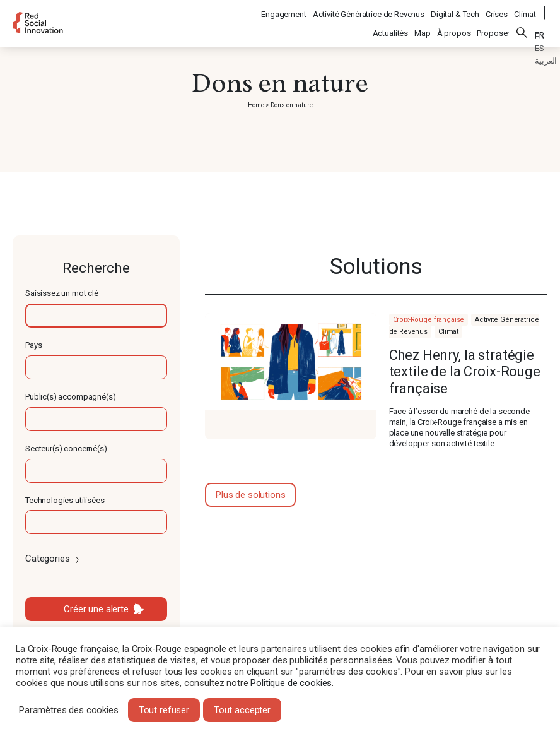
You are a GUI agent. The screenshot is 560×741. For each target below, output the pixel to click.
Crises (497, 10)
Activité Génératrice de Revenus (369, 10)
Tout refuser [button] (164, 710)
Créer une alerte (96, 609)
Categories (53, 559)
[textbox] (96, 316)
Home (256, 105)
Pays (33, 345)
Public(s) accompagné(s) (71, 397)
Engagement (284, 10)
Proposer (493, 26)
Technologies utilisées (65, 500)
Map (423, 26)
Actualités (391, 26)
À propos (454, 26)
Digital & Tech (456, 10)
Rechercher (522, 26)
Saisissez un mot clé (62, 293)
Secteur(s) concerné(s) (66, 448)
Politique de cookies (291, 683)
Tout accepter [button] (242, 710)
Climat (526, 10)
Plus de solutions (250, 495)
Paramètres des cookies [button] (69, 710)
